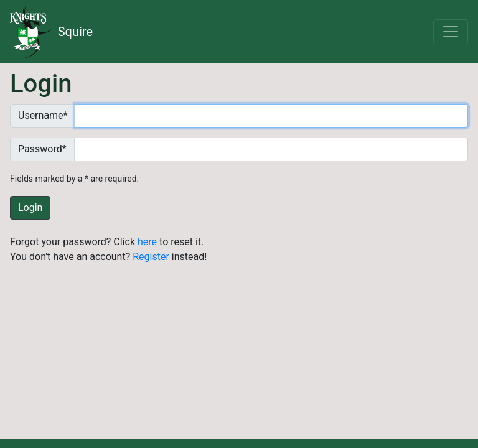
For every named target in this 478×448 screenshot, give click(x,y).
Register (151, 257)
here (147, 242)
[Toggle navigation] (451, 32)
